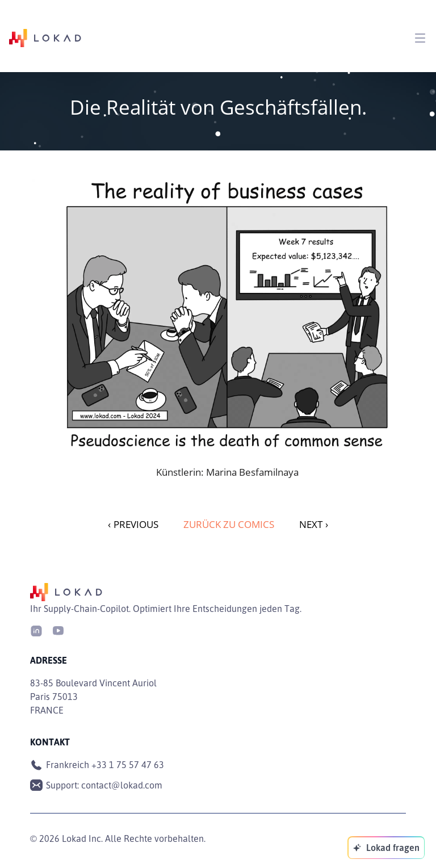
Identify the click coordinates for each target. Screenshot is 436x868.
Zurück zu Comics (229, 524)
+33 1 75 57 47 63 (128, 765)
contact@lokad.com (122, 785)
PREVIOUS (133, 524)
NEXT (314, 524)
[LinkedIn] (36, 630)
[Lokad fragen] (386, 848)
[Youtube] (58, 630)
